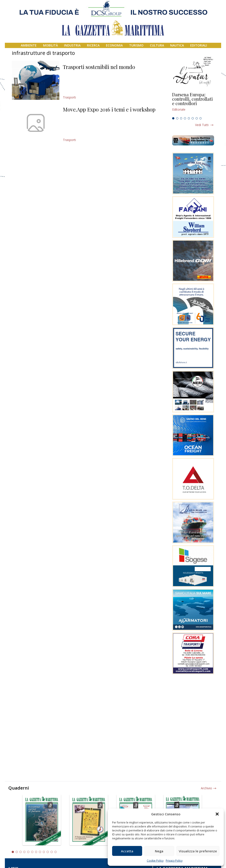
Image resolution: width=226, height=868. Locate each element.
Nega (159, 851)
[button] (217, 814)
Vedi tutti (202, 125)
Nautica (177, 45)
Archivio (206, 788)
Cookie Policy (155, 861)
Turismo (136, 45)
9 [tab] (44, 852)
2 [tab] (177, 118)
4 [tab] (185, 118)
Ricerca (93, 45)
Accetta (127, 851)
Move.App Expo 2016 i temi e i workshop (109, 109)
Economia (114, 45)
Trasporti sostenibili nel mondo (99, 67)
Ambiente (29, 45)
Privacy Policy (174, 861)
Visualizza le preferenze (198, 851)
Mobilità (50, 45)
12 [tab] (56, 852)
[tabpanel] (193, 104)
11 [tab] (52, 852)
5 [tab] (189, 118)
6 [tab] (193, 118)
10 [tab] (48, 852)
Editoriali (199, 45)
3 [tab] (181, 118)
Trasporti (69, 97)
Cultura (157, 45)
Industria (72, 45)
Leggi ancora (193, 104)
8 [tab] (201, 118)
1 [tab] (173, 118)
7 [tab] (197, 118)
